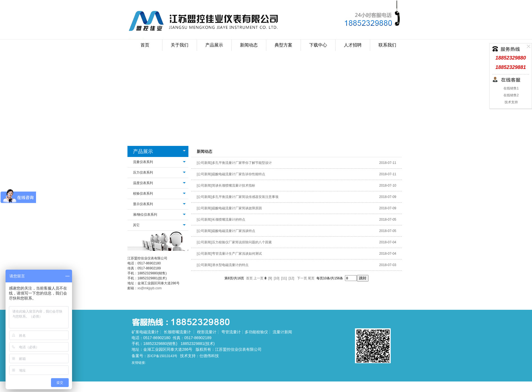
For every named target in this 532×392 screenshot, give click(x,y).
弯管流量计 (231, 332)
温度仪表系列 (143, 183)
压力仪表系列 (143, 172)
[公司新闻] (204, 163)
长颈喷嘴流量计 (177, 332)
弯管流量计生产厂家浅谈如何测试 (237, 254)
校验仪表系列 (143, 194)
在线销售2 (511, 95)
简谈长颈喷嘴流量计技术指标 (234, 185)
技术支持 (511, 102)
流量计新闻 (282, 332)
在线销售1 (511, 88)
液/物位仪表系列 (145, 215)
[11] (284, 278)
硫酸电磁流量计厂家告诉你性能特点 (239, 174)
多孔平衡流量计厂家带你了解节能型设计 (242, 163)
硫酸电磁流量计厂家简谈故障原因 (237, 208)
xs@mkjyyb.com (150, 288)
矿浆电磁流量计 (145, 332)
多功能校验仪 (256, 332)
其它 (136, 225)
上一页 (259, 278)
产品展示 (143, 151)
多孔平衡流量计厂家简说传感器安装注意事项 (245, 197)
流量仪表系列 (143, 162)
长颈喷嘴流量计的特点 (229, 220)
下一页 (302, 278)
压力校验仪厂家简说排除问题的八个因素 (242, 242)
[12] (291, 278)
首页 (145, 45)
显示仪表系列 (143, 204)
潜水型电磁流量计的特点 (230, 265)
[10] (277, 278)
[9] (270, 278)
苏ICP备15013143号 (162, 356)
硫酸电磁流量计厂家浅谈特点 (234, 231)
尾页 (311, 278)
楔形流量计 (207, 332)
